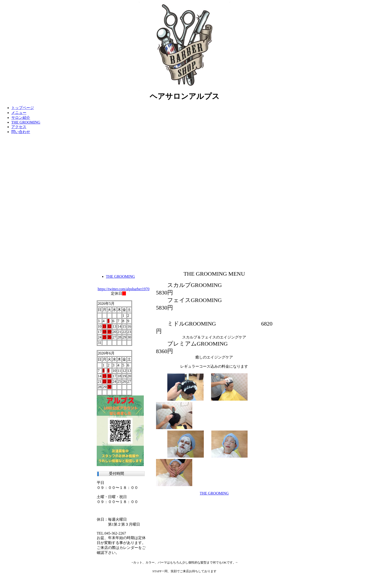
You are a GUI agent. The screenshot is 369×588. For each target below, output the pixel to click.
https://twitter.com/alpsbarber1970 (124, 289)
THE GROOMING (214, 493)
